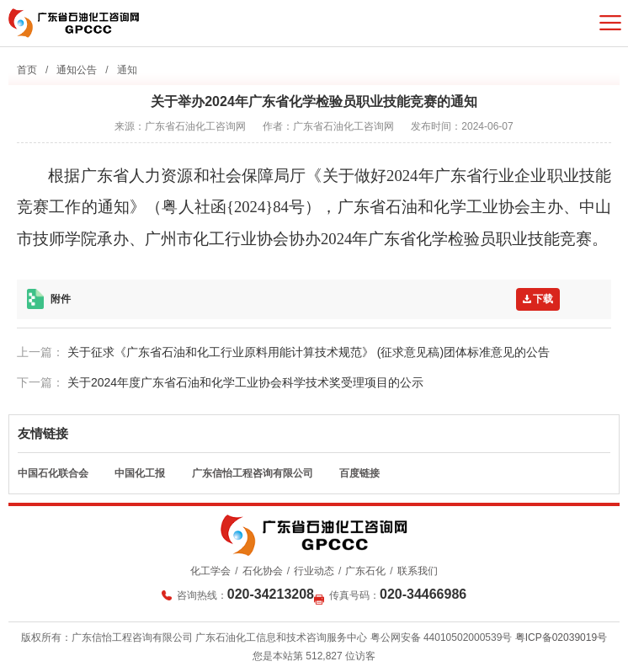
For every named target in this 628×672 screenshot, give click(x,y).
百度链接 (359, 473)
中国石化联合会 (53, 473)
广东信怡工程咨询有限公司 (253, 473)
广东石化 (365, 571)
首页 (27, 70)
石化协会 (263, 571)
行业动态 (314, 571)
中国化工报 (140, 473)
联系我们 (418, 571)
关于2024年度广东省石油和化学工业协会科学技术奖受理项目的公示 (245, 382)
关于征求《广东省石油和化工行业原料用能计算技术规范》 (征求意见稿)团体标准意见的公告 (309, 352)
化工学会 (210, 571)
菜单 (610, 23)
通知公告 (77, 70)
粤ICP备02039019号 (561, 637)
